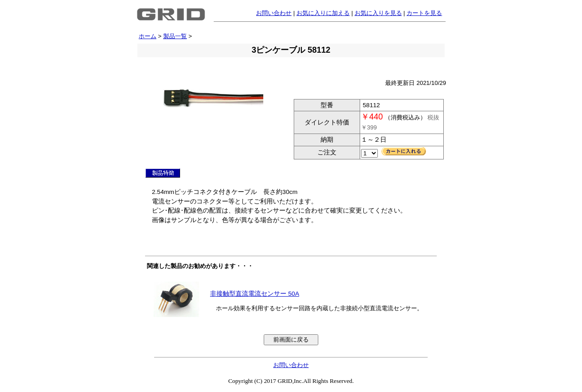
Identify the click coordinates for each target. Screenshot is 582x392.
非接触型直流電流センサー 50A (255, 294)
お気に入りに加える (323, 13)
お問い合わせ (274, 13)
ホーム (148, 36)
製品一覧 (175, 36)
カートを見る (424, 13)
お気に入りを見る (378, 13)
